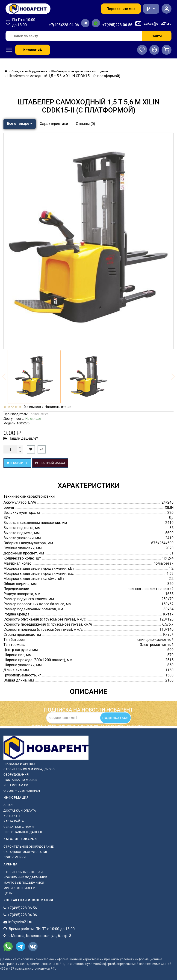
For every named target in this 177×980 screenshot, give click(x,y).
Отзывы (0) (86, 124)
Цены (8, 893)
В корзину (17, 463)
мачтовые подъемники (24, 883)
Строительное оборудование (29, 847)
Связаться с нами (19, 827)
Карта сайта (14, 821)
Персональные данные (23, 832)
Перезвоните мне (121, 9)
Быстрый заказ (50, 463)
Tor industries (39, 414)
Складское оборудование (26, 852)
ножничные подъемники (25, 877)
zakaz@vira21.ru (158, 23)
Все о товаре (20, 123)
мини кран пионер (19, 888)
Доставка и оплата (20, 811)
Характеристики (54, 124)
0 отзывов (31, 407)
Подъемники (15, 857)
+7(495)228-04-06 (64, 25)
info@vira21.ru (20, 922)
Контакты (12, 816)
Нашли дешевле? (23, 438)
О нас (8, 805)
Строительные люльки (23, 872)
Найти (157, 36)
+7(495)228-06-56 (117, 25)
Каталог (33, 50)
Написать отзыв (58, 407)
